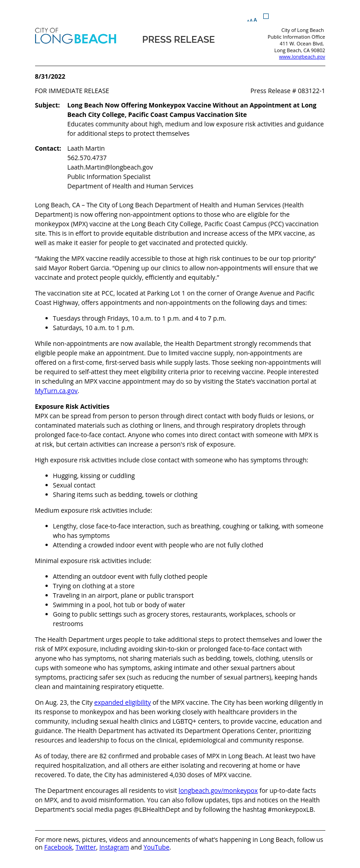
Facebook (58, 847)
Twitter (86, 847)
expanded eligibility (122, 702)
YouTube (157, 847)
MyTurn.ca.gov (56, 391)
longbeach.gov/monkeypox (218, 790)
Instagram (114, 847)
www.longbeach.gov (302, 56)
